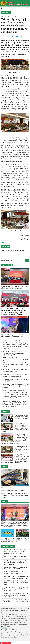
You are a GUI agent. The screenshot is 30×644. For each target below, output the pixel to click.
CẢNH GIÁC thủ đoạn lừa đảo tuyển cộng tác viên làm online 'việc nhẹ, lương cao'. (16, 577)
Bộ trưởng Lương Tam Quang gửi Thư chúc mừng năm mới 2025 (8, 540)
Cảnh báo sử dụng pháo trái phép (13, 488)
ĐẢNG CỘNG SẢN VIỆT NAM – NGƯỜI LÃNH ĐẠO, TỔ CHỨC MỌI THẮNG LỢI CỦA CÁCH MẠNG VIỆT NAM (16, 552)
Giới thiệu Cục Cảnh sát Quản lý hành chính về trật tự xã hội (15, 557)
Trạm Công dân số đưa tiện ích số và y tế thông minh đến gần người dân (21, 417)
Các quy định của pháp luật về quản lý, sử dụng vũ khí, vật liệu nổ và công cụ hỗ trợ (16, 601)
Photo (5, 501)
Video (4, 466)
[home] (4, 3)
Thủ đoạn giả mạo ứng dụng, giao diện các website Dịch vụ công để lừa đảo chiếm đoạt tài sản (16, 563)
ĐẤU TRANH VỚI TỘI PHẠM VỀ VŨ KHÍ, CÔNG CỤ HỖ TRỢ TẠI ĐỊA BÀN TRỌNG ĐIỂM (16, 495)
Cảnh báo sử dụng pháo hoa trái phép (14, 491)
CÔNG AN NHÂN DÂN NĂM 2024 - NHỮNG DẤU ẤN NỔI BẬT (22, 540)
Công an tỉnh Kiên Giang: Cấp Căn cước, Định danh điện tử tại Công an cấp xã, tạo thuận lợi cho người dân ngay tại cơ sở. (14, 353)
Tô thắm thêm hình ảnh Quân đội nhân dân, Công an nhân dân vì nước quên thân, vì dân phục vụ (15, 365)
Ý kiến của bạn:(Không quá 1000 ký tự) (12, 250)
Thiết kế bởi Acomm (7, 628)
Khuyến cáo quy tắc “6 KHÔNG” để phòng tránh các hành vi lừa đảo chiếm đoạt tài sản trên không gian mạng (16, 595)
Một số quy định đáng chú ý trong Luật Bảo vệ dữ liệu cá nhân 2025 (15, 573)
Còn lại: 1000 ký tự (7, 260)
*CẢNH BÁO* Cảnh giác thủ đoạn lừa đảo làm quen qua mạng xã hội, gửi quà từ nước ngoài (16, 589)
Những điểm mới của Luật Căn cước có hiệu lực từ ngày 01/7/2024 (16, 568)
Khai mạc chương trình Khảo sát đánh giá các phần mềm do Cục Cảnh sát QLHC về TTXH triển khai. (16, 386)
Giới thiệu (6, 13)
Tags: (3, 242)
